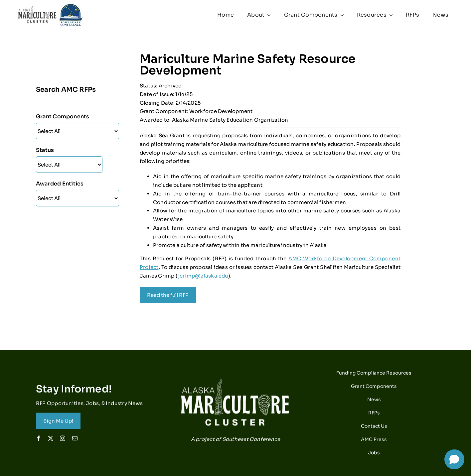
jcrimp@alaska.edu (203, 276)
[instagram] (63, 440)
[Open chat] (454, 459)
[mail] (75, 440)
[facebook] (39, 440)
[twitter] (51, 440)
